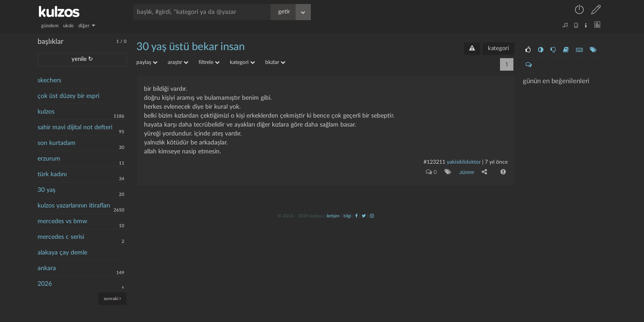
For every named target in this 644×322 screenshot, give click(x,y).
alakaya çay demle (62, 253)
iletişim (333, 216)
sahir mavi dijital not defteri (75, 127)
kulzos (46, 112)
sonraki (112, 299)
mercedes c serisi (61, 237)
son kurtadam (57, 143)
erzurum (49, 159)
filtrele (209, 62)
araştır (178, 62)
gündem (50, 26)
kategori (498, 49)
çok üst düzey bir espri (68, 96)
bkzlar (275, 62)
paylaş (147, 62)
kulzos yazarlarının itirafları (74, 206)
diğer (87, 26)
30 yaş (47, 190)
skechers (49, 80)
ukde (68, 26)
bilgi (347, 216)
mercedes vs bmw (62, 221)
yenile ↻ (82, 59)
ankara (47, 268)
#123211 (434, 162)
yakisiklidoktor (464, 162)
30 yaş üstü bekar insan (191, 47)
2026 (45, 284)
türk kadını (52, 174)
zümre (466, 172)
